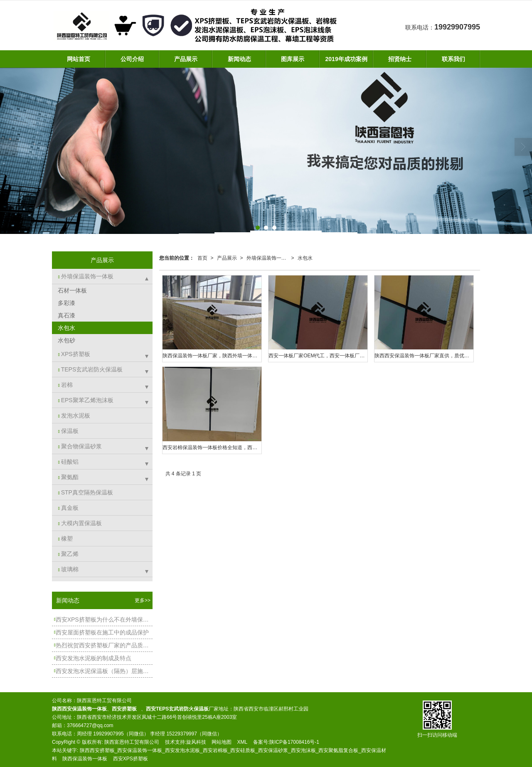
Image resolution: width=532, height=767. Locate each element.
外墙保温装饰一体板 (269, 258)
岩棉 (65, 385)
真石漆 (66, 315)
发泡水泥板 (74, 415)
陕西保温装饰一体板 (85, 759)
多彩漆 (66, 303)
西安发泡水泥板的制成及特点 (93, 658)
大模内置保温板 (80, 523)
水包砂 (66, 340)
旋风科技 (196, 742)
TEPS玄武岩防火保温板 (90, 369)
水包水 (305, 258)
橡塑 (65, 538)
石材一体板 (71, 290)
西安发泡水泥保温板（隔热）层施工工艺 (103, 671)
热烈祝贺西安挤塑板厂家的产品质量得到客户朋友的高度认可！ (103, 645)
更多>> (143, 600)
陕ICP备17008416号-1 (294, 742)
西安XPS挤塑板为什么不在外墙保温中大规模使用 (103, 619)
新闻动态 (239, 59)
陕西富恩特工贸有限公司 (132, 742)
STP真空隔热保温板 (86, 492)
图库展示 (293, 59)
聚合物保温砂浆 (80, 446)
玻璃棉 (68, 569)
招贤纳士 (400, 59)
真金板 (68, 508)
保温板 (68, 431)
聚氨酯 (68, 477)
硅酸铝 (68, 462)
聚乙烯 (68, 554)
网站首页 (79, 59)
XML (243, 742)
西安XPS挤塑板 (131, 759)
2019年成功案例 (346, 59)
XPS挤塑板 (74, 354)
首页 (202, 258)
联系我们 (453, 59)
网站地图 (222, 742)
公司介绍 (132, 59)
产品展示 (186, 59)
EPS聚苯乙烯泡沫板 (86, 400)
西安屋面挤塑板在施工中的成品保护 (101, 632)
